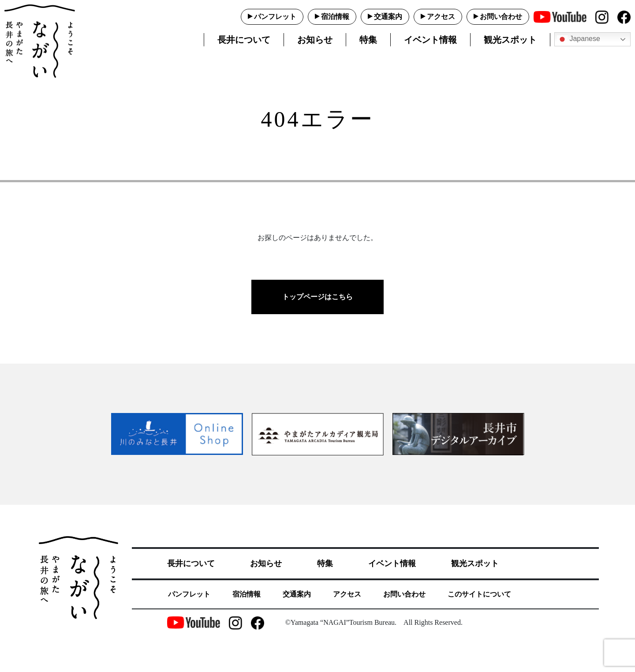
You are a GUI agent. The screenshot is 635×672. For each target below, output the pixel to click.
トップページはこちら (317, 297)
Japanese (579, 39)
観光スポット (510, 40)
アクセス (441, 17)
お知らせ (315, 40)
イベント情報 (430, 40)
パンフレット (275, 17)
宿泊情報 (335, 17)
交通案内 (388, 17)
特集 (368, 40)
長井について (244, 40)
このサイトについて (479, 594)
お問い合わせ (501, 17)
